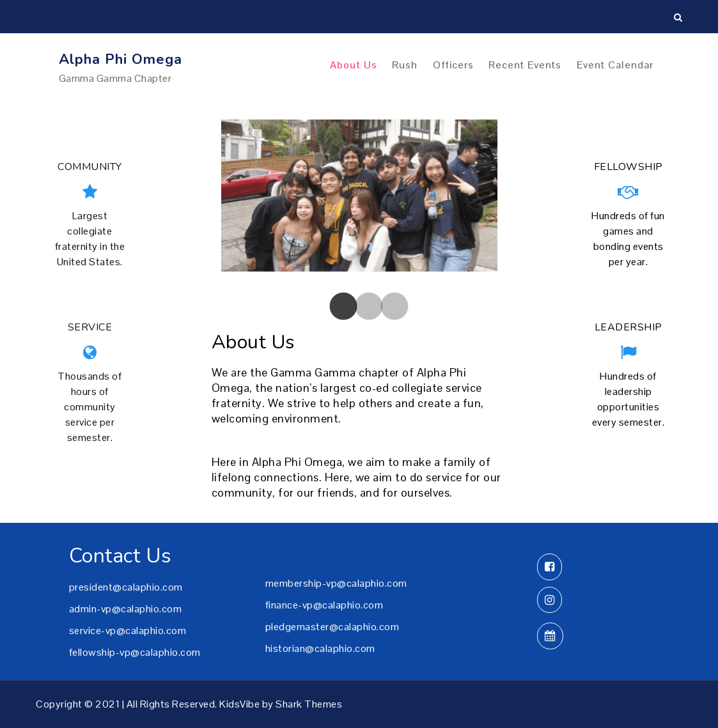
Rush (405, 65)
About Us (354, 65)
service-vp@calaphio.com (128, 631)
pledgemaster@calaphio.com (332, 627)
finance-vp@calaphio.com (324, 605)
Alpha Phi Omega (121, 59)
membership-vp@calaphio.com (336, 583)
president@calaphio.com (126, 587)
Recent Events (525, 65)
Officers (453, 65)
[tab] (334, 307)
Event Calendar (615, 65)
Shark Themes (309, 704)
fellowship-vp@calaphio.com (135, 652)
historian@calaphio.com (320, 648)
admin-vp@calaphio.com (126, 609)
